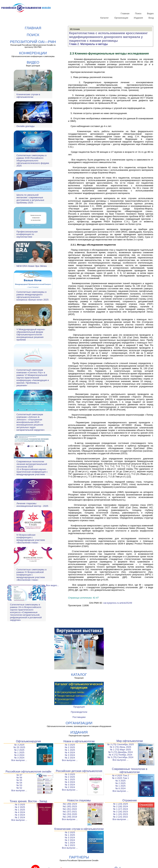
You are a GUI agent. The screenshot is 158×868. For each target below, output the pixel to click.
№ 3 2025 (19, 745)
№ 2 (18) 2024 (120, 806)
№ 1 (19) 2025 (120, 804)
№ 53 (19, 785)
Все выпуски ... (19, 760)
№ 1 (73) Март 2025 (120, 750)
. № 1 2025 (19, 810)
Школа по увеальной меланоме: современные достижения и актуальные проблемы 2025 (30, 199)
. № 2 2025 (19, 807)
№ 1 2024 (70, 843)
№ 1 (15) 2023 (120, 814)
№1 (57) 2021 (70, 812)
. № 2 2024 (19, 817)
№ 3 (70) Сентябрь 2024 (120, 757)
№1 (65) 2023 (70, 806)
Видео (150, 13)
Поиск (138, 13)
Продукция (79, 707)
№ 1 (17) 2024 (120, 809)
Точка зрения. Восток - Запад (28, 801)
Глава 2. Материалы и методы (88, 44)
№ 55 (19, 780)
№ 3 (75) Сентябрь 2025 (120, 744)
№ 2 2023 (70, 845)
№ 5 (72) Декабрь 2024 (120, 752)
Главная (125, 13)
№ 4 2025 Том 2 (120, 775)
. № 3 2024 (19, 815)
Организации (121, 18)
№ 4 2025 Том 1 (120, 778)
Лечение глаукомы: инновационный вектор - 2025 (32, 505)
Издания (138, 18)
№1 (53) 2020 (70, 814)
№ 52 (19, 788)
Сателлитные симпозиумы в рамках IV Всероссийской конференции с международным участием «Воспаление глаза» (31, 575)
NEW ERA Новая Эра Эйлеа (32, 266)
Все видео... (52, 585)
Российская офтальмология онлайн (28, 772)
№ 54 (19, 783)
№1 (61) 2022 (70, 809)
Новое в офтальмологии (79, 741)
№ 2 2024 (70, 758)
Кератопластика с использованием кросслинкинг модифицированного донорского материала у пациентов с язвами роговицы (108, 37)
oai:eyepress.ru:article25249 (118, 603)
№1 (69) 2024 (70, 804)
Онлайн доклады (26, 126)
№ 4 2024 (19, 755)
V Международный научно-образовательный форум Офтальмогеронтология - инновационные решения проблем (31, 335)
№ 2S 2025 (19, 747)
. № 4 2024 (19, 812)
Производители (79, 712)
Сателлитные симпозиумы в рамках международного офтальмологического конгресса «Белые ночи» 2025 (33, 296)
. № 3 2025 (19, 805)
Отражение (130, 800)
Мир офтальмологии (130, 741)
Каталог (104, 18)
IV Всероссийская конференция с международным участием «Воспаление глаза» (31, 539)
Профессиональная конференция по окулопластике (27, 234)
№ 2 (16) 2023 (120, 812)
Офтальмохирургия (28, 741)
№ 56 (19, 778)
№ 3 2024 (19, 758)
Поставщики (79, 717)
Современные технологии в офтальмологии (130, 771)
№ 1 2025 (19, 752)
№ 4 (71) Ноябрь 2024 (120, 755)
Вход (151, 18)
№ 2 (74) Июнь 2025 (120, 747)
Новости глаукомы (79, 800)
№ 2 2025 (19, 750)
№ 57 (19, 775)
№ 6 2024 (121, 788)
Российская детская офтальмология (79, 771)
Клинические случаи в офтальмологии (28, 96)
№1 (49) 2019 (70, 817)
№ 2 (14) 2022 (120, 817)
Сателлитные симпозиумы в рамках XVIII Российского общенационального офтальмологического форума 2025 (33, 161)
